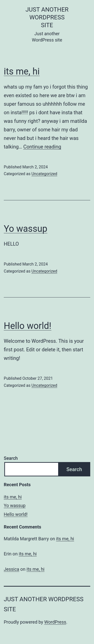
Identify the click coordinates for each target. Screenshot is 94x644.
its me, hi (22, 71)
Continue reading (42, 147)
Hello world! (28, 326)
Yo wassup (26, 229)
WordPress (55, 622)
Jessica (12, 569)
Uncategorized (44, 174)
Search (11, 458)
